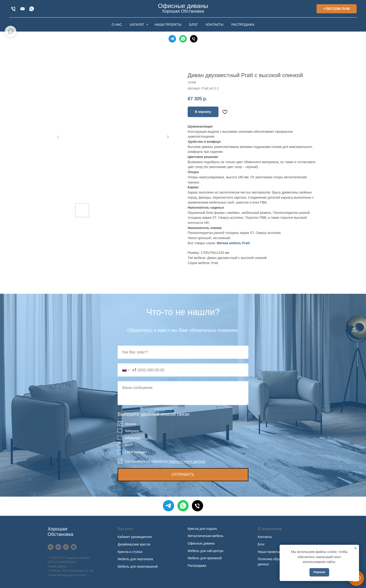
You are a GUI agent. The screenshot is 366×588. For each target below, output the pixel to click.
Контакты (265, 537)
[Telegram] (172, 39)
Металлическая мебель (206, 536)
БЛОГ (194, 25)
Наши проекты (269, 552)
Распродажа (197, 566)
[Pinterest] (66, 547)
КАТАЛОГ (137, 25)
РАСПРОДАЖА (243, 25)
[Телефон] (194, 39)
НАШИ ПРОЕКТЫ (168, 25)
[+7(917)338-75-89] (13, 9)
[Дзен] (74, 547)
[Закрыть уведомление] (355, 548)
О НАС (117, 25)
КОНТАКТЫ (215, 25)
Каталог (126, 529)
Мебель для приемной (205, 558)
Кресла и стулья (130, 552)
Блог (261, 544)
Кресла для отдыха (202, 529)
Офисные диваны (201, 543)
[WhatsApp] (32, 9)
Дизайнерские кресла (134, 544)
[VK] (51, 547)
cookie (332, 552)
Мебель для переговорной (138, 566)
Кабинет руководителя (135, 537)
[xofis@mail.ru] (23, 9)
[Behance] (58, 547)
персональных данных (187, 461)
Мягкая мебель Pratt (233, 243)
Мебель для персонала (135, 559)
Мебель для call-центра (206, 551)
